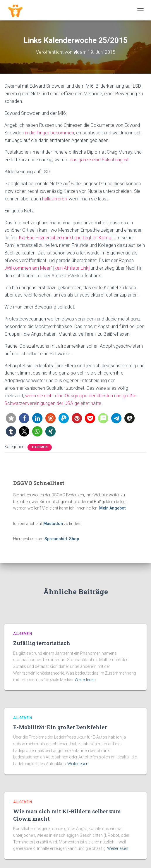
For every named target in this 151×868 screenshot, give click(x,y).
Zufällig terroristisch (42, 643)
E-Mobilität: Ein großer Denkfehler (60, 727)
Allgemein (40, 447)
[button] (11, 418)
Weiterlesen (85, 680)
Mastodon (53, 524)
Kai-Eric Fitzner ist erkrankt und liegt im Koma (65, 238)
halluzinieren (54, 199)
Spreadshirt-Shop (62, 539)
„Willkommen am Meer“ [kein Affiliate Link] (47, 268)
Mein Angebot (112, 508)
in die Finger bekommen (49, 133)
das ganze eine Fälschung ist (99, 160)
